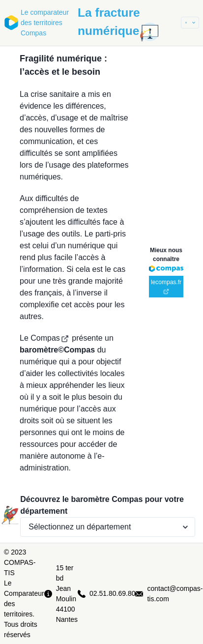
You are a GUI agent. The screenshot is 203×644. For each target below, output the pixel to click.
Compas (50, 338)
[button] (190, 23)
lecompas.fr (166, 287)
